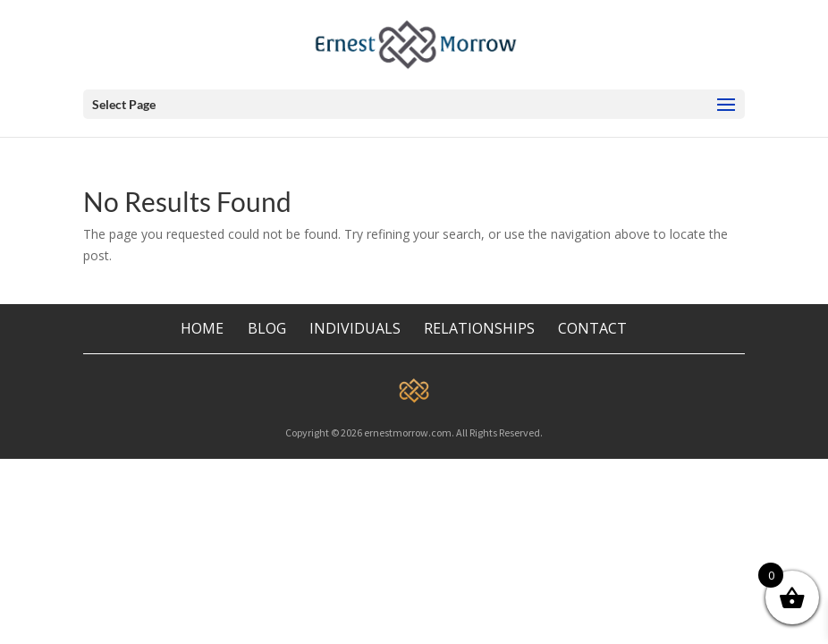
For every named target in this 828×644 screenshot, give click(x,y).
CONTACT (592, 328)
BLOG (269, 328)
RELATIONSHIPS (479, 328)
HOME (202, 328)
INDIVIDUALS (355, 328)
